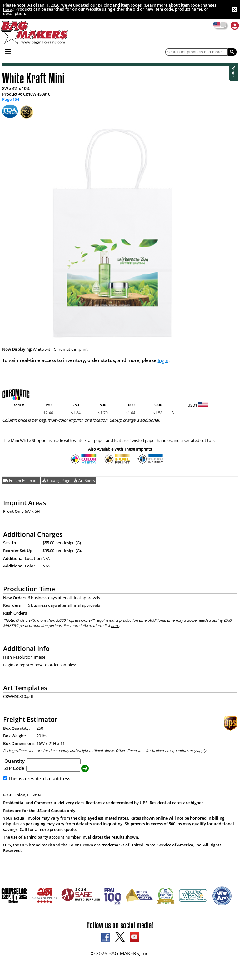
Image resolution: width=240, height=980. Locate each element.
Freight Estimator (21, 480)
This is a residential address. (37, 778)
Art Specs (84, 480)
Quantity (15, 761)
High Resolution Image (24, 657)
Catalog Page (56, 480)
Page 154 (11, 100)
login (163, 360)
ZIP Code (14, 768)
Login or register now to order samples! (40, 665)
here (7, 9)
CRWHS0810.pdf (18, 696)
